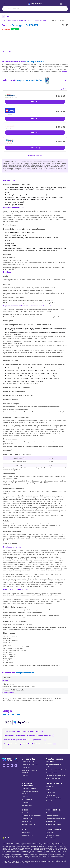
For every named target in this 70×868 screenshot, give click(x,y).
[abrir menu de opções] (4, 4)
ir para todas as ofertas (35, 155)
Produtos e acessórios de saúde (56, 760)
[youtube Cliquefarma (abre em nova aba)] (8, 766)
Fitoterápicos (26, 768)
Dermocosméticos (54, 783)
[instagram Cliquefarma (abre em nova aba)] (16, 766)
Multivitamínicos (27, 799)
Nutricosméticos (51, 795)
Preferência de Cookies (53, 824)
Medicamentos (12, 20)
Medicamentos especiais (30, 765)
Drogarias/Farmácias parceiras (32, 816)
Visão (48, 767)
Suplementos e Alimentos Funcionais (30, 793)
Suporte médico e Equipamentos (56, 776)
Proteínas (25, 796)
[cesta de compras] (66, 4)
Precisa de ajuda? (54, 829)
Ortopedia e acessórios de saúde (56, 770)
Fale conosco (50, 832)
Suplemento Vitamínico (29, 789)
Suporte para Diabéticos (54, 764)
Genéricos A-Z (27, 822)
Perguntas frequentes (53, 835)
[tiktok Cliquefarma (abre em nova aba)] (12, 766)
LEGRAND (5, 680)
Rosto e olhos (50, 786)
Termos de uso (51, 813)
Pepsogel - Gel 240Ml (40, 20)
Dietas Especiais (27, 805)
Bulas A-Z (25, 813)
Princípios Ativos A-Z (28, 824)
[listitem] (17, 722)
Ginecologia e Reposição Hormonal (30, 771)
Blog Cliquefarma (27, 835)
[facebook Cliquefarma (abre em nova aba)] (4, 766)
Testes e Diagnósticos (53, 779)
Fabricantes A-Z (27, 819)
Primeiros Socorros (52, 773)
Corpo (48, 789)
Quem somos (26, 832)
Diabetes (25, 775)
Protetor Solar (50, 792)
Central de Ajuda (51, 838)
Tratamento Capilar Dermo (54, 798)
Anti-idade (49, 801)
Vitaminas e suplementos (27, 785)
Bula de (20, 25)
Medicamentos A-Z (28, 762)
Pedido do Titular (51, 822)
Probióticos (26, 802)
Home (3, 20)
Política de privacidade (53, 816)
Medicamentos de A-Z (25, 20)
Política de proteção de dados (55, 819)
